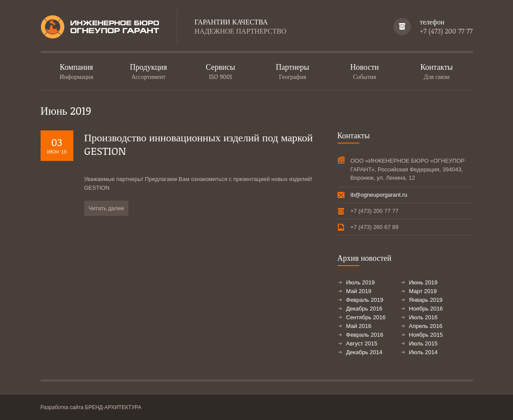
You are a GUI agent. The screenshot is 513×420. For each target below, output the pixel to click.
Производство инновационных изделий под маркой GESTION (199, 144)
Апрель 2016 (426, 326)
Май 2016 (359, 326)
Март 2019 (423, 291)
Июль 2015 (423, 343)
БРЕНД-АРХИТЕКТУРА (113, 407)
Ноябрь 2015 (426, 335)
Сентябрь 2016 (366, 317)
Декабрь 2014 (364, 352)
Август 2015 (362, 343)
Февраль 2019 (365, 300)
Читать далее (107, 208)
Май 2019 (359, 291)
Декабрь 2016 (364, 309)
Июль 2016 (423, 317)
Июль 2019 (361, 282)
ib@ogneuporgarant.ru (379, 195)
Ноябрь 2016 (426, 309)
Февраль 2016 (365, 335)
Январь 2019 (426, 300)
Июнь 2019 (423, 282)
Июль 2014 (423, 352)
